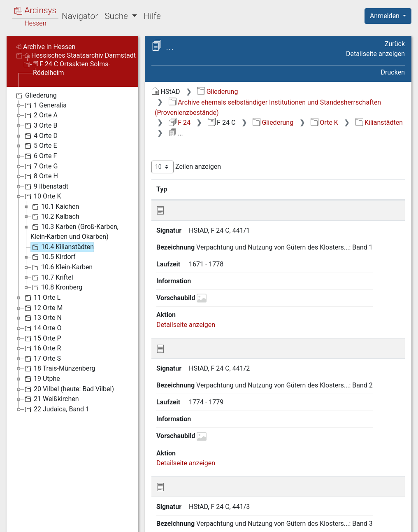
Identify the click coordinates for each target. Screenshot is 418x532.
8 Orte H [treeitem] (41, 176)
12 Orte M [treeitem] (43, 308)
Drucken (393, 72)
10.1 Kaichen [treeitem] (55, 207)
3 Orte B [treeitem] (40, 126)
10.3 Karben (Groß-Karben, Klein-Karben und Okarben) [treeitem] (74, 231)
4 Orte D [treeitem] (40, 136)
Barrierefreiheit (330, 522)
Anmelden (385, 16)
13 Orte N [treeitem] (42, 318)
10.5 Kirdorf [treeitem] (53, 257)
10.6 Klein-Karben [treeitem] (62, 267)
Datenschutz (267, 522)
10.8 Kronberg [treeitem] (56, 287)
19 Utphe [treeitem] (42, 379)
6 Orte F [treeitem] (40, 156)
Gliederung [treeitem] (36, 96)
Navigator (80, 16)
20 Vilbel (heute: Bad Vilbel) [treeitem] (69, 389)
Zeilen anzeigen (186, 167)
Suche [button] (117, 16)
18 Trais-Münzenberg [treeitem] (59, 369)
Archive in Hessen (46, 47)
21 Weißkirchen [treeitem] (51, 399)
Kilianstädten (379, 122)
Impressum (391, 522)
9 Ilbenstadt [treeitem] (46, 187)
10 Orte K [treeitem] (42, 196)
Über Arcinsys (206, 522)
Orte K (324, 122)
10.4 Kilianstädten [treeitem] (62, 247)
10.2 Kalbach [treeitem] (55, 217)
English (19, 516)
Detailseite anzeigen (375, 54)
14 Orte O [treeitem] (42, 328)
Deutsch (50, 516)
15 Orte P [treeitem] (42, 338)
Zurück (395, 44)
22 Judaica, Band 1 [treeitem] (56, 409)
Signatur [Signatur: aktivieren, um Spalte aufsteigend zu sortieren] (200, 189)
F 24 (180, 122)
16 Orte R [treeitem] (42, 348)
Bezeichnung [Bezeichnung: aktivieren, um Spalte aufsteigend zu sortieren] (258, 189)
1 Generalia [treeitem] (45, 105)
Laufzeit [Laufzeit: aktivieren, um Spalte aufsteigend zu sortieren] (325, 189)
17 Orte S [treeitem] (42, 359)
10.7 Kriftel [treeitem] (52, 278)
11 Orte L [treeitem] (42, 298)
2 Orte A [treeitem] (40, 115)
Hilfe (152, 16)
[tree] (72, 252)
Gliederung (217, 92)
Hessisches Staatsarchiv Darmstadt (80, 55)
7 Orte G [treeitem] (40, 166)
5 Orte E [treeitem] (40, 146)
